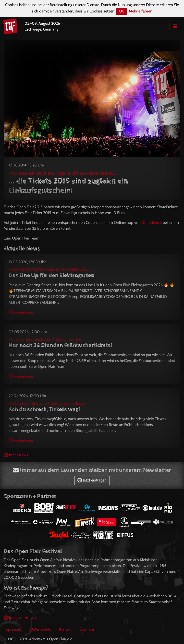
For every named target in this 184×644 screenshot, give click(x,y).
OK (121, 11)
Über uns (87, 629)
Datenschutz (41, 629)
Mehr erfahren (141, 11)
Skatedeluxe (152, 223)
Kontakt (65, 629)
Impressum (13, 629)
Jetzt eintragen (92, 480)
